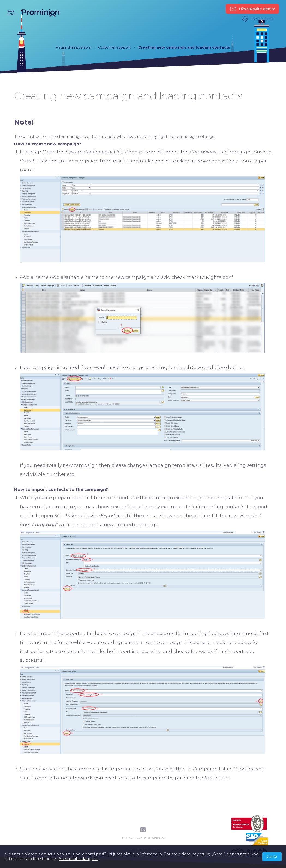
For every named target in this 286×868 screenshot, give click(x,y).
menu (11, 13)
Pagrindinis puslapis (73, 47)
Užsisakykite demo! (252, 9)
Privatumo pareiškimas (143, 838)
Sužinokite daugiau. (79, 859)
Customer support (114, 47)
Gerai (272, 857)
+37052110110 (258, 19)
